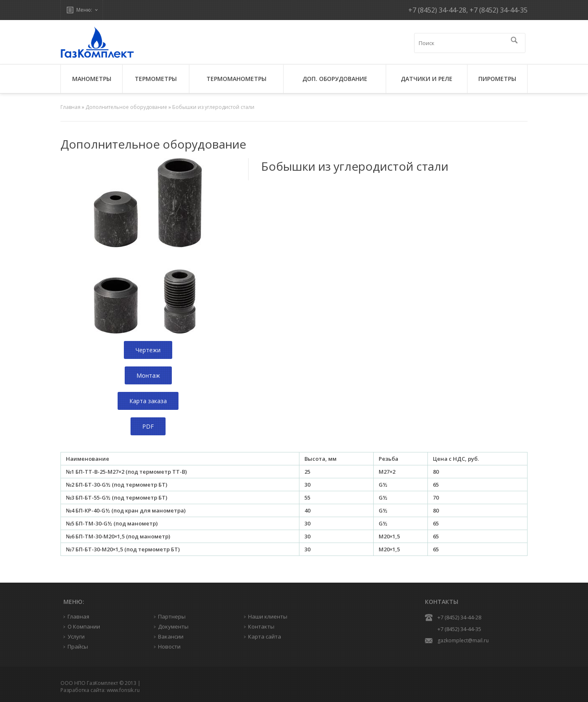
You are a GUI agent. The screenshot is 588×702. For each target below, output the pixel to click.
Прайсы (78, 646)
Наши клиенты (268, 616)
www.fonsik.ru (123, 690)
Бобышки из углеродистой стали (213, 107)
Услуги (76, 636)
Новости (169, 646)
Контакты (261, 626)
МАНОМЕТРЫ (92, 79)
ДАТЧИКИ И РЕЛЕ (427, 79)
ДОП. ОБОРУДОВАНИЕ (335, 79)
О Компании (84, 626)
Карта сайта (265, 636)
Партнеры (172, 616)
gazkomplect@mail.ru (463, 640)
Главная (70, 107)
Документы (173, 626)
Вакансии (171, 636)
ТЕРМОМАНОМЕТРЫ (236, 79)
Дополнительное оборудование (126, 107)
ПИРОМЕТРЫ (497, 79)
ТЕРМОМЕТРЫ (156, 79)
